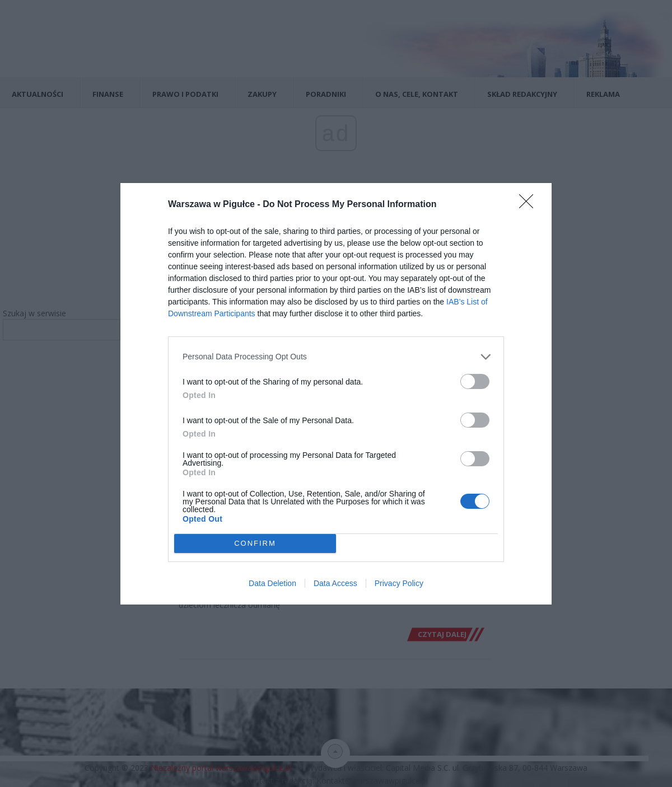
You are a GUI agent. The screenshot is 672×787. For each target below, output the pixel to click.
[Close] (530, 205)
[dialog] (336, 394)
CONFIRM (255, 543)
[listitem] (336, 357)
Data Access (335, 583)
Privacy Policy (399, 583)
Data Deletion (272, 583)
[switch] (475, 381)
